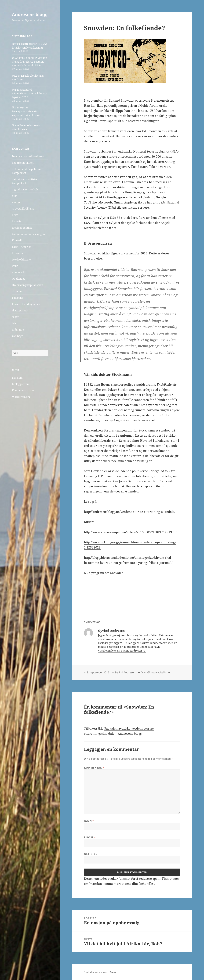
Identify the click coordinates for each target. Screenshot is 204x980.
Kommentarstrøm (23, 390)
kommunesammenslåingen (28, 234)
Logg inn (17, 378)
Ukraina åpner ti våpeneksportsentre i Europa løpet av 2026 (30, 93)
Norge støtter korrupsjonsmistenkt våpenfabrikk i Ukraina (26, 111)
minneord (18, 272)
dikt (14, 196)
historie (17, 221)
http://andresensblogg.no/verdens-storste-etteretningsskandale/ (130, 512)
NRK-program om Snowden (104, 573)
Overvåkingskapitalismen (27, 285)
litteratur (18, 253)
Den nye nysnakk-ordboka (28, 156)
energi (16, 202)
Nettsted (91, 854)
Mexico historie (21, 260)
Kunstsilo (18, 240)
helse (15, 215)
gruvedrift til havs (23, 209)
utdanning (18, 330)
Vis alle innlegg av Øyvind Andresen (120, 651)
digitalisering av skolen (26, 189)
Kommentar (94, 768)
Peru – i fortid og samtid (27, 304)
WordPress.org (21, 397)
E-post (90, 837)
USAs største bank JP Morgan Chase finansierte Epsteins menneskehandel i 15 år (29, 62)
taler (15, 323)
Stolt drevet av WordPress (100, 972)
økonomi (17, 291)
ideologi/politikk (22, 228)
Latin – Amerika (22, 247)
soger (15, 317)
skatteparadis (20, 310)
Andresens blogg (30, 14)
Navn (89, 821)
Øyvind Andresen (125, 672)
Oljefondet (18, 279)
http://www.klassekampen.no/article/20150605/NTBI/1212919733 (131, 532)
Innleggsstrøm (21, 384)
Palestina (18, 298)
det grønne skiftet (23, 163)
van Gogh (18, 336)
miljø (15, 266)
